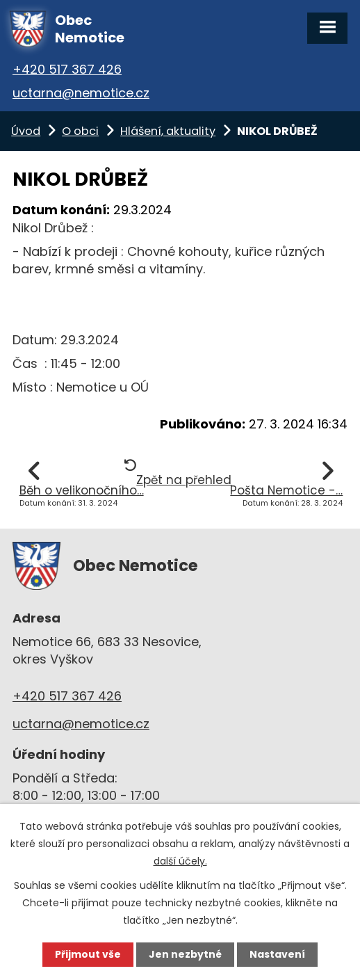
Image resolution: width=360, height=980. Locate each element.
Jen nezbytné (185, 954)
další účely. (180, 861)
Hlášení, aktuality (168, 131)
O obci (80, 131)
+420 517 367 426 (67, 69)
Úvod (26, 131)
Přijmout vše (88, 954)
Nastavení (277, 954)
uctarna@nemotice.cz (81, 93)
